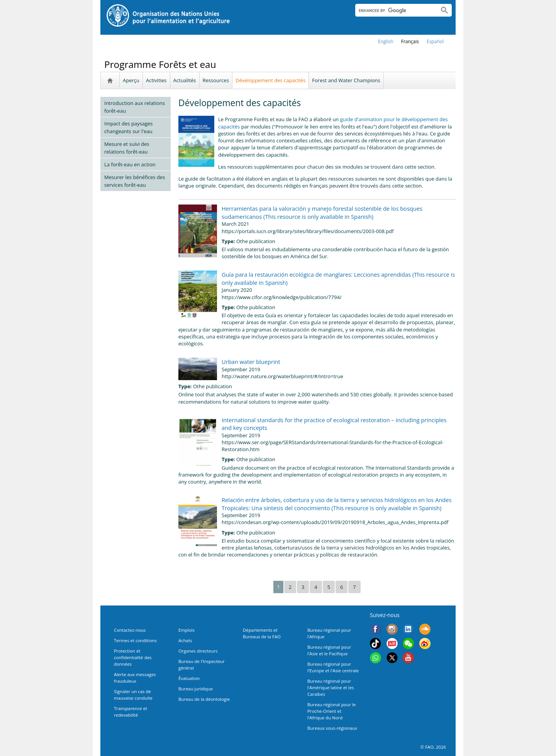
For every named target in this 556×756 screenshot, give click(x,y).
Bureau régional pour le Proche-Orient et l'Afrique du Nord (331, 711)
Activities (156, 80)
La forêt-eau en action (130, 164)
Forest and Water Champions (346, 80)
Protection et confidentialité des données (133, 657)
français (410, 41)
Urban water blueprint (251, 362)
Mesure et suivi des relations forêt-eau (127, 148)
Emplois (186, 630)
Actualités (185, 80)
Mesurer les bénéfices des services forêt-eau (135, 181)
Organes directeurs (198, 651)
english (386, 41)
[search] (394, 10)
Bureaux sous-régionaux (332, 728)
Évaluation (189, 678)
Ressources (216, 80)
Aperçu (131, 80)
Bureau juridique (196, 689)
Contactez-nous (130, 630)
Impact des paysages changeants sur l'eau (129, 127)
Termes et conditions (135, 640)
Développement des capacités (270, 80)
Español (435, 41)
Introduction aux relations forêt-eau (135, 107)
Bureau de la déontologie (204, 699)
